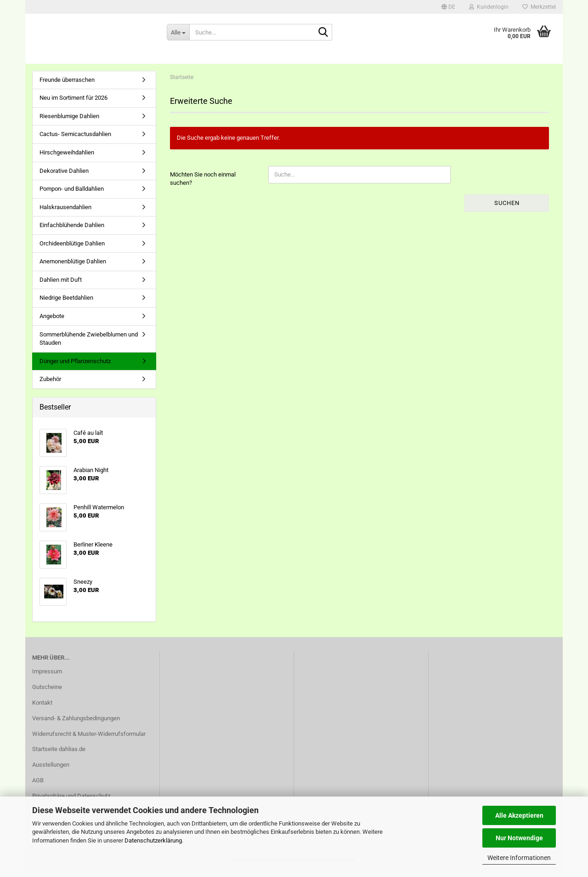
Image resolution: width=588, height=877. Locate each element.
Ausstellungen (51, 770)
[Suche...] (178, 32)
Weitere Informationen (519, 858)
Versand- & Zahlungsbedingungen (76, 723)
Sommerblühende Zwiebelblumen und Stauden (89, 344)
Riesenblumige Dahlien (69, 121)
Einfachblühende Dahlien (72, 231)
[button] (448, 7)
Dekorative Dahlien (64, 176)
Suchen (507, 208)
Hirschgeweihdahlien (67, 157)
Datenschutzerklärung (153, 840)
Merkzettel (539, 7)
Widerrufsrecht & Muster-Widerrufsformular (89, 739)
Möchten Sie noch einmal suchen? (203, 184)
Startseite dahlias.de (59, 755)
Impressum (47, 676)
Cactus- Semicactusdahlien (75, 140)
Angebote (52, 321)
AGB (38, 786)
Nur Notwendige (519, 838)
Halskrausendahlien (65, 212)
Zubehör (50, 384)
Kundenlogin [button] (489, 7)
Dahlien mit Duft (61, 285)
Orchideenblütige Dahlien (72, 248)
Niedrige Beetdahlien (66, 303)
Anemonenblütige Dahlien (73, 267)
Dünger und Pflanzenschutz (75, 366)
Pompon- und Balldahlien (72, 194)
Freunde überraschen (67, 85)
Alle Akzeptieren (519, 815)
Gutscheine (47, 692)
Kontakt (42, 708)
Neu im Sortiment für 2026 (73, 103)
